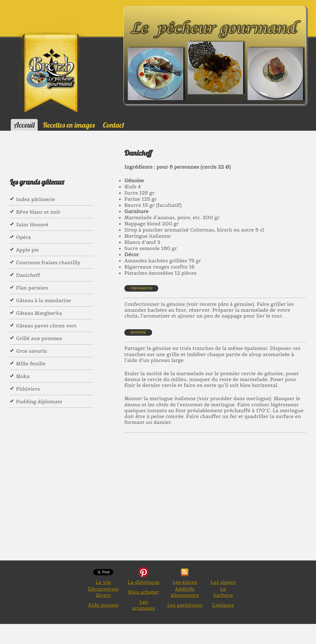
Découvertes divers (103, 592)
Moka (23, 376)
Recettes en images (69, 125)
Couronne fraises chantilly (48, 262)
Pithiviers (28, 389)
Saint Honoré (32, 224)
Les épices (185, 582)
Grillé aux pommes (39, 338)
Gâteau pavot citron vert (46, 326)
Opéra (23, 237)
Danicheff (28, 275)
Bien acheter (144, 592)
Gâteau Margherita (39, 313)
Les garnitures (185, 605)
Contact (113, 125)
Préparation (141, 288)
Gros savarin (32, 351)
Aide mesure (103, 605)
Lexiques (223, 605)
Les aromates (143, 605)
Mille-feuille (31, 363)
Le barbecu (223, 592)
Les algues (223, 582)
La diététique (144, 582)
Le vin (103, 582)
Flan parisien (32, 288)
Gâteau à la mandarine (44, 300)
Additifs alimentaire (185, 592)
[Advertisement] (220, 504)
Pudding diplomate (39, 401)
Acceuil (24, 125)
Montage (138, 332)
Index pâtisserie (35, 199)
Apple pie (27, 250)
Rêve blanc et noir (38, 212)
